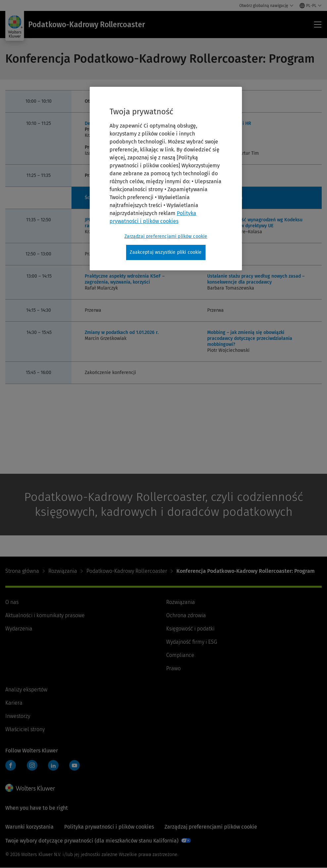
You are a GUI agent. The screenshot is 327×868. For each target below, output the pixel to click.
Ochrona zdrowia (186, 615)
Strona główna (22, 571)
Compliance (180, 655)
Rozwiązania (63, 571)
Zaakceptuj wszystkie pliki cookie (166, 252)
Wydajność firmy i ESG (192, 642)
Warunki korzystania (29, 827)
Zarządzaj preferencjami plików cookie (211, 827)
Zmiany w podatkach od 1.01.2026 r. (122, 332)
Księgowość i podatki (190, 629)
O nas (12, 602)
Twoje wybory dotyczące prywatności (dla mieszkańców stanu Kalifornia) (92, 841)
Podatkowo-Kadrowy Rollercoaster (127, 571)
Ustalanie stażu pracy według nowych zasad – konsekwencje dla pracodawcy (256, 279)
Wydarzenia (19, 629)
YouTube (74, 765)
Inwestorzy (18, 716)
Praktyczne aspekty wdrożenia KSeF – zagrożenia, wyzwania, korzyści (125, 279)
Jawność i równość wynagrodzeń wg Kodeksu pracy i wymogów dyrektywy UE (255, 223)
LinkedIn (53, 765)
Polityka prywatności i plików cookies (109, 827)
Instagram (32, 765)
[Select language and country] (311, 6)
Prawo (173, 668)
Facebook (11, 765)
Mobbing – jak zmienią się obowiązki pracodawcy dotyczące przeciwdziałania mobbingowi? (250, 338)
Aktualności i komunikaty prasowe (45, 615)
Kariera (14, 703)
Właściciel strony (25, 729)
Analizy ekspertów (26, 690)
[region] (166, 179)
